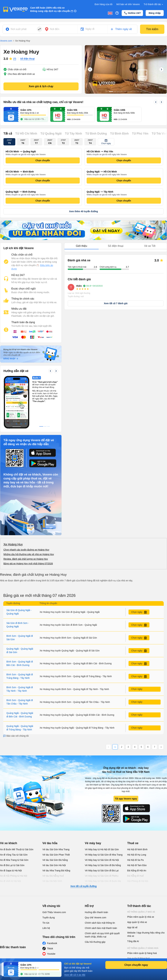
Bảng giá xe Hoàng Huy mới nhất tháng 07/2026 (28, 514)
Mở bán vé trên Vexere (128, 4)
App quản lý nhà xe (137, 873)
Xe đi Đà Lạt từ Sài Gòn (12, 816)
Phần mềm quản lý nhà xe (141, 867)
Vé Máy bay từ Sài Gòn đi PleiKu (102, 826)
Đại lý (130, 921)
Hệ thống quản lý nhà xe (141, 862)
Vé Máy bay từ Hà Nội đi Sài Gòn (102, 800)
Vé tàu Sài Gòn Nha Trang (56, 800)
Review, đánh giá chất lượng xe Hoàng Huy (26, 509)
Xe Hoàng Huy (13, 495)
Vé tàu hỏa (50, 794)
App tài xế (132, 878)
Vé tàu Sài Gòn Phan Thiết (56, 805)
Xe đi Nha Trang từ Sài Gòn (14, 811)
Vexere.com (6, 41)
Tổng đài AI (133, 892)
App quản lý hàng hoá (138, 909)
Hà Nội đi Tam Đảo (137, 816)
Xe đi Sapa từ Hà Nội (11, 821)
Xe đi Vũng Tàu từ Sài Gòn (14, 805)
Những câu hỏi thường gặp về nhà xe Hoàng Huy (29, 505)
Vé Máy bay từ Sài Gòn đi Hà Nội (102, 811)
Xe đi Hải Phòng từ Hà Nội (14, 826)
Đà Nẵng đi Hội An (137, 821)
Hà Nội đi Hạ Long (137, 805)
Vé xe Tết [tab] (150, 246)
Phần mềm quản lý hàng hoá (142, 904)
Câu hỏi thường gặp (95, 892)
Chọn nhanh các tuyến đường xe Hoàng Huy (26, 500)
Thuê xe (133, 794)
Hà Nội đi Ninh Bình (137, 800)
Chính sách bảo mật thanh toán (101, 879)
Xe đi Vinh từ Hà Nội (10, 832)
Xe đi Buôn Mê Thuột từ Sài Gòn (17, 800)
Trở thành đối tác (154, 4)
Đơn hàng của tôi (104, 4)
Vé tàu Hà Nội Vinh (52, 832)
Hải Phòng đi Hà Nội (138, 832)
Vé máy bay (93, 794)
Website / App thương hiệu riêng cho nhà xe (146, 885)
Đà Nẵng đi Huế (135, 826)
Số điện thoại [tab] (116, 246)
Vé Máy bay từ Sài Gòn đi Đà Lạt (102, 821)
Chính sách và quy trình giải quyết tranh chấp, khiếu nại (102, 886)
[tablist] (116, 246)
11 (141, 92)
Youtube (51, 904)
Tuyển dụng (49, 868)
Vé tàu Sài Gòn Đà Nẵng (55, 811)
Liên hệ (46, 879)
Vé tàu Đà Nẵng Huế (53, 826)
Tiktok (50, 899)
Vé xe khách (9, 794)
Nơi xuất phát (19, 29)
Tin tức (46, 873)
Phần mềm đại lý (136, 914)
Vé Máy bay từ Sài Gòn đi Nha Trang (104, 805)
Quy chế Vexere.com (95, 868)
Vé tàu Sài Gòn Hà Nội (54, 816)
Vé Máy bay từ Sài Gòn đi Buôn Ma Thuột (103, 833)
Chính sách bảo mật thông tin (100, 873)
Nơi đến (55, 29)
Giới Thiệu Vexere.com (54, 863)
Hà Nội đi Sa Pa (135, 811)
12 (144, 92)
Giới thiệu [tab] (81, 246)
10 (138, 92)
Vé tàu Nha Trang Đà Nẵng (56, 821)
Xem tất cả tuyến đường (83, 837)
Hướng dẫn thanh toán (96, 863)
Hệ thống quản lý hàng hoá (143, 899)
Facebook (52, 894)
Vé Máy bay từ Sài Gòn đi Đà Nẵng (103, 816)
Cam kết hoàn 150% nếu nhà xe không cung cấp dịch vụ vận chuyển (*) (52, 9)
